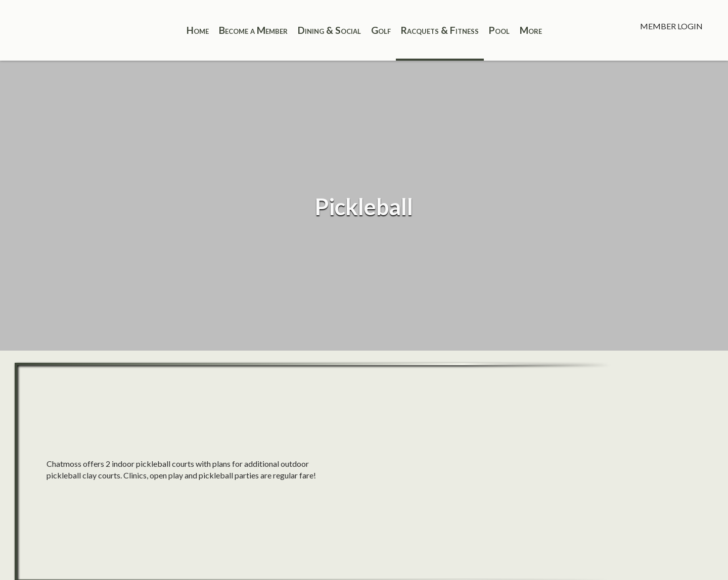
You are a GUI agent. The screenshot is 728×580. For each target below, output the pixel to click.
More (531, 30)
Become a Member (253, 30)
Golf (381, 30)
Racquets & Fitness (440, 30)
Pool (499, 30)
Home (198, 30)
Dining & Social (329, 30)
